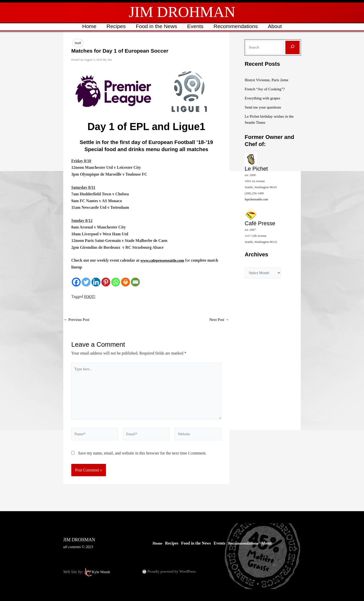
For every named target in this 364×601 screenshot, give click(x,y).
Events (196, 26)
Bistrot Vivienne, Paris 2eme (268, 80)
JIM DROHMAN (182, 12)
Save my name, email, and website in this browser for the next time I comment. (142, 458)
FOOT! (90, 297)
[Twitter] (86, 282)
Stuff (78, 43)
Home (88, 26)
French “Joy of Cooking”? (266, 89)
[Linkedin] (96, 282)
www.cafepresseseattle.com (164, 261)
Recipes (115, 26)
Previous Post (77, 320)
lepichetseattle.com (256, 199)
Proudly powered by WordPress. (173, 571)
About (276, 26)
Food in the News (156, 26)
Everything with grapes (264, 98)
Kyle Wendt (101, 572)
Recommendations (236, 26)
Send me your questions (264, 107)
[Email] (135, 282)
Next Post (219, 320)
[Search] (292, 47)
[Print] (126, 282)
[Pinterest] (106, 282)
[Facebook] (76, 282)
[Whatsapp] (116, 282)
